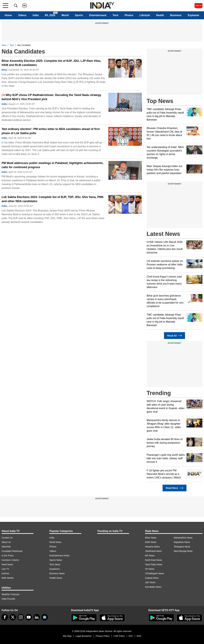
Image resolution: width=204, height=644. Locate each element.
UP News (150, 569)
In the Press (8, 556)
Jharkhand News (153, 551)
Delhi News (151, 542)
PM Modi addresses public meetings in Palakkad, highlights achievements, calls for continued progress (53, 165)
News (4, 45)
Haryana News (152, 547)
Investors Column (10, 560)
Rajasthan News (182, 542)
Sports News (56, 560)
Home (8, 15)
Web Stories (8, 578)
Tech (116, 15)
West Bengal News (183, 551)
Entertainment (98, 15)
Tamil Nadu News (154, 564)
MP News (150, 556)
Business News (57, 573)
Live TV (5, 569)
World (65, 15)
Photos (129, 15)
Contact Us (7, 538)
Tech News (55, 564)
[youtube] (29, 617)
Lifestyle (145, 15)
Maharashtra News (183, 538)
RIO (131, 636)
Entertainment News (59, 556)
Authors (5, 573)
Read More (174, 488)
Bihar (4, 70)
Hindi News (7, 564)
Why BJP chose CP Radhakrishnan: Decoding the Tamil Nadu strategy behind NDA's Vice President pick (51, 97)
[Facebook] (5, 617)
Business (176, 15)
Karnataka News (153, 587)
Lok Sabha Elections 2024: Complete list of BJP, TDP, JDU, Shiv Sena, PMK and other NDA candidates (53, 199)
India (36, 15)
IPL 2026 (50, 15)
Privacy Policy (103, 636)
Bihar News (151, 538)
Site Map (67, 636)
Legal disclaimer (84, 636)
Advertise (6, 547)
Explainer (193, 15)
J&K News (150, 582)
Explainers (55, 569)
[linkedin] (37, 617)
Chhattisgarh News (154, 573)
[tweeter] (13, 617)
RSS (139, 636)
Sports (79, 15)
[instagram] (21, 617)
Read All (175, 336)
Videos (22, 15)
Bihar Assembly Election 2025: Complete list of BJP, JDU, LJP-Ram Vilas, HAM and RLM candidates (51, 63)
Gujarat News (152, 578)
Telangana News (182, 547)
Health (160, 15)
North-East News (153, 560)
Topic (12, 45)
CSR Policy (119, 636)
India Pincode (8, 599)
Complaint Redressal (12, 551)
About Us (6, 542)
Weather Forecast (10, 594)
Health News (56, 578)
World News (55, 542)
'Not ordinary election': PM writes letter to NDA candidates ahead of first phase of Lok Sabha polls (51, 131)
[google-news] (45, 617)
